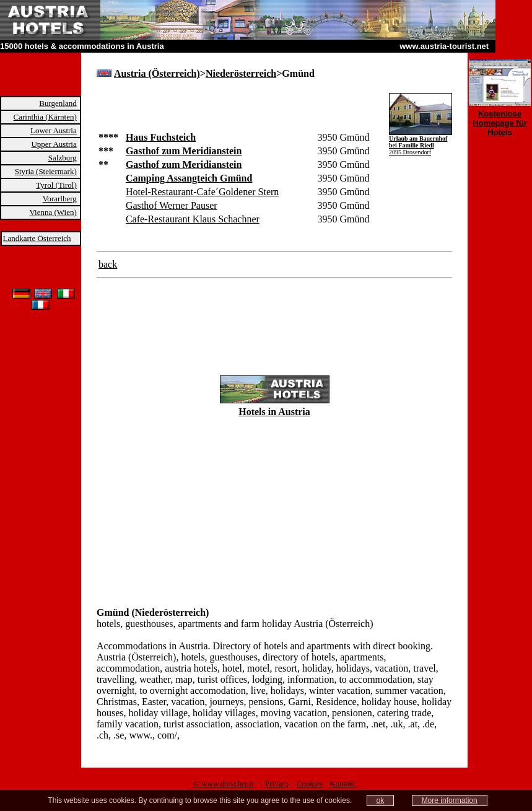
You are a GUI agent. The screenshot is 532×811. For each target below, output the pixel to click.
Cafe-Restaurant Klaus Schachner (193, 219)
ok (381, 800)
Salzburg (63, 158)
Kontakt (342, 783)
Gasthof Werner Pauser (172, 205)
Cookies (310, 783)
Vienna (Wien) (53, 212)
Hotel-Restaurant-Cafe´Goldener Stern (202, 192)
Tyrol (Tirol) (56, 185)
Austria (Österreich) (157, 73)
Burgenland (58, 103)
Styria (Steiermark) (46, 171)
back (108, 264)
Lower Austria (54, 130)
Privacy (277, 783)
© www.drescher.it (223, 783)
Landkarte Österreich (37, 238)
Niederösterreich (241, 73)
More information (450, 800)
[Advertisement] (242, 112)
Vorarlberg (60, 199)
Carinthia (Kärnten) (45, 117)
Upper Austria (54, 144)
